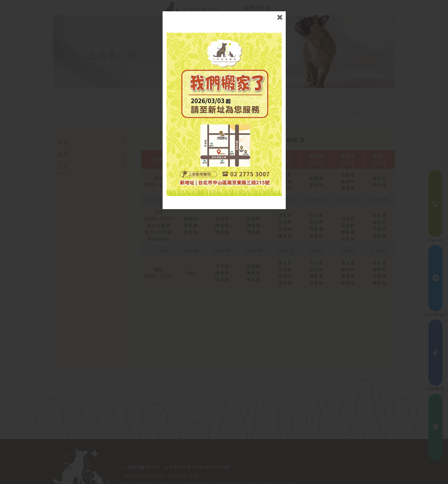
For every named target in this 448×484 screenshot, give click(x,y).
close (280, 17)
